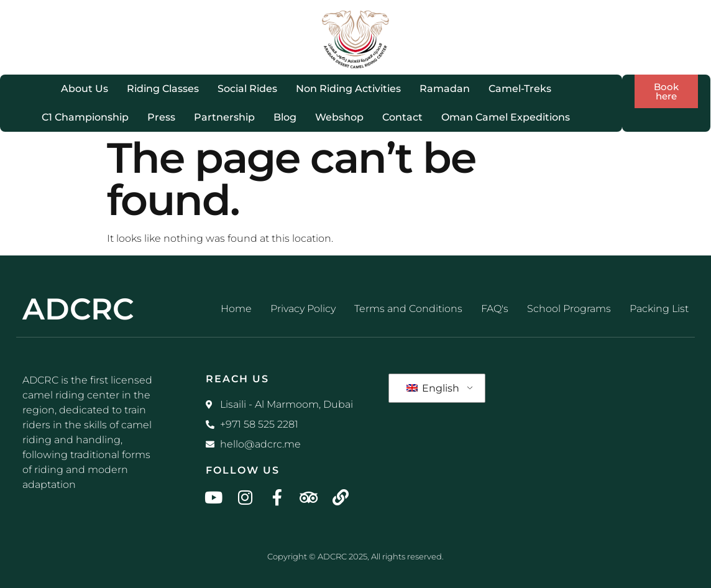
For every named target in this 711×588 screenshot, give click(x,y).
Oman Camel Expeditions (506, 117)
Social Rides (247, 89)
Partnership (224, 117)
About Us (85, 89)
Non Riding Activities (348, 89)
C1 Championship (85, 117)
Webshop (339, 117)
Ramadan (445, 89)
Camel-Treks (520, 89)
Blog (285, 117)
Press (161, 117)
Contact (402, 117)
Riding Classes (163, 89)
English (433, 388)
